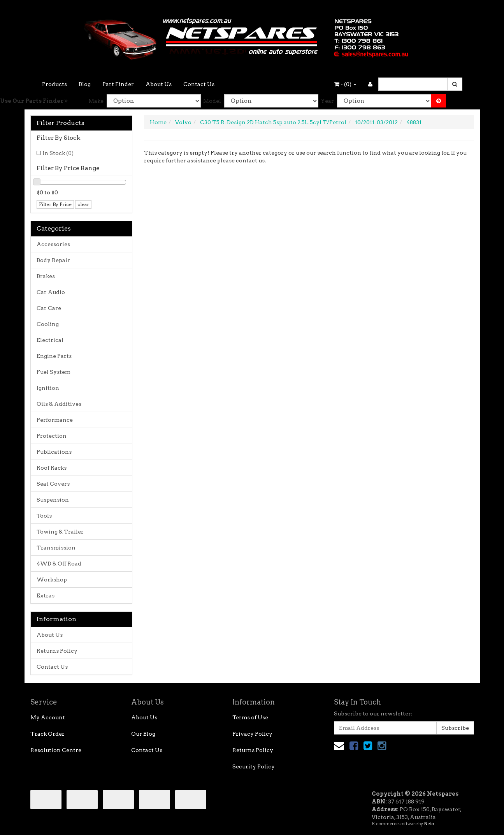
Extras (46, 595)
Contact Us (199, 84)
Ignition (48, 388)
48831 (414, 122)
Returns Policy (57, 651)
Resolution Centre (56, 750)
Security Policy (254, 766)
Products (54, 84)
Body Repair (53, 260)
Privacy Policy (252, 734)
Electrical (50, 340)
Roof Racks (52, 468)
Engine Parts (54, 356)
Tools (44, 516)
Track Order (47, 734)
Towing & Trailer (60, 532)
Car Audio (51, 292)
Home (158, 122)
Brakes (46, 276)
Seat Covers (53, 484)
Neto (429, 824)
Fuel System (54, 372)
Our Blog (143, 734)
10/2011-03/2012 (376, 122)
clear (83, 204)
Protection (52, 436)
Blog (85, 84)
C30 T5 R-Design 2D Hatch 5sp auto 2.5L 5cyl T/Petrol (273, 122)
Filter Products (61, 123)
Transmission (56, 548)
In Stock (58, 153)
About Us (159, 84)
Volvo (183, 122)
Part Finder (118, 84)
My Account (48, 717)
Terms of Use (250, 717)
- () (345, 84)
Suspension (53, 500)
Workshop (52, 580)
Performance (55, 420)
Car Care (49, 308)
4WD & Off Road (59, 564)
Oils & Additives (59, 404)
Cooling (48, 324)
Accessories (53, 244)
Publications (54, 452)
